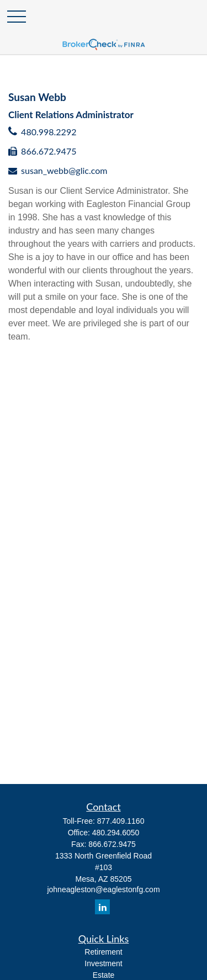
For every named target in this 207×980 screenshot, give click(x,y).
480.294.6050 (116, 833)
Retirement (103, 952)
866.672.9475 (49, 151)
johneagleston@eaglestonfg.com (103, 889)
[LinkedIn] (102, 907)
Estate (104, 975)
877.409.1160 (121, 821)
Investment (103, 963)
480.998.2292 (49, 132)
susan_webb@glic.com (64, 170)
